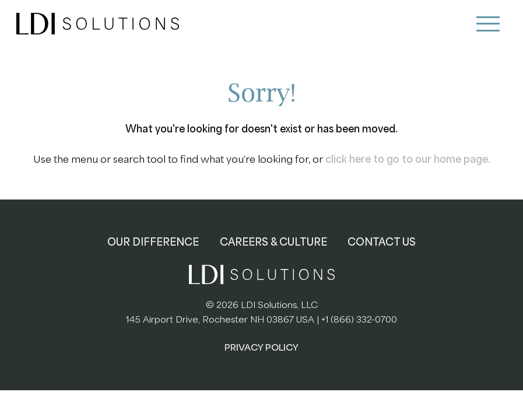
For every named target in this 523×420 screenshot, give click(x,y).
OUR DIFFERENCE (153, 242)
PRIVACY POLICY (261, 348)
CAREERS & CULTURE (273, 242)
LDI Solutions (98, 24)
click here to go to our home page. (408, 159)
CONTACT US (382, 242)
